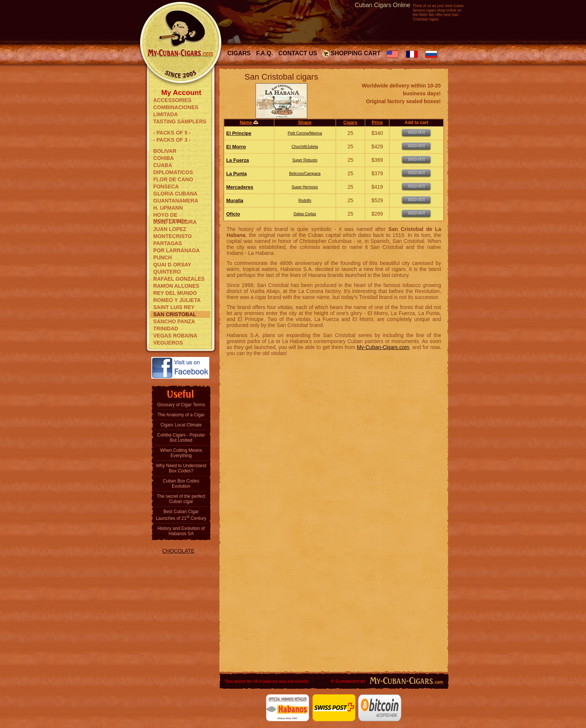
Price (377, 123)
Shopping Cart (356, 53)
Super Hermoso (305, 187)
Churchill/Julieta (305, 147)
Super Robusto (305, 160)
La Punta (236, 174)
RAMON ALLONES (176, 286)
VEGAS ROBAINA (175, 336)
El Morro (236, 147)
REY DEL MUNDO (175, 293)
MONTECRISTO (172, 236)
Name (249, 123)
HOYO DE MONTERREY (170, 215)
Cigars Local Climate (181, 425)
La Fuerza (238, 160)
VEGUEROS (168, 343)
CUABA (163, 165)
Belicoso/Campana (305, 174)
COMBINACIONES (176, 107)
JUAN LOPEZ (170, 229)
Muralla (235, 200)
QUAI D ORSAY (172, 265)
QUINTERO (167, 272)
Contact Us (298, 53)
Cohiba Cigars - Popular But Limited (181, 438)
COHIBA (164, 158)
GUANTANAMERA (176, 201)
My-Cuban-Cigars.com (383, 347)
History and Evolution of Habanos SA (181, 531)
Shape (305, 123)
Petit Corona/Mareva (305, 133)
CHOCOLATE (178, 551)
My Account (181, 92)
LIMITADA (166, 114)
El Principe (239, 133)
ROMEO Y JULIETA (177, 300)
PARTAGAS (167, 243)
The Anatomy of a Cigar (181, 415)
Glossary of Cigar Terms (181, 405)
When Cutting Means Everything (181, 453)
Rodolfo (305, 200)
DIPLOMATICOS (173, 172)
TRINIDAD (166, 328)
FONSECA (166, 186)
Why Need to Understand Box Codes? (181, 468)
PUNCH (163, 257)
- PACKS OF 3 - (172, 140)
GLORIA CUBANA (175, 194)
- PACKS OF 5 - (172, 133)
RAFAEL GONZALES (179, 279)
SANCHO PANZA (174, 321)
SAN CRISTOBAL (175, 314)
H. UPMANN (168, 208)
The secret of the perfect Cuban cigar (181, 499)
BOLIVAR (165, 151)
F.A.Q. (264, 53)
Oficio (233, 214)
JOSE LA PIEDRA (175, 222)
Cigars (239, 53)
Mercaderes (240, 187)
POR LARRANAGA (176, 250)
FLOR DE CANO (173, 179)
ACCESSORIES (172, 100)
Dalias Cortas (305, 214)
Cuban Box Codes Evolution (181, 484)
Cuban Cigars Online (383, 5)
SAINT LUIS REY (174, 307)
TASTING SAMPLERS (180, 121)
